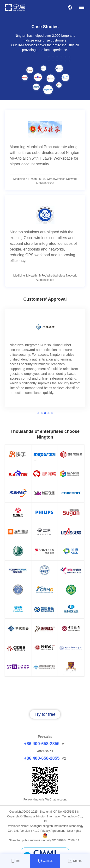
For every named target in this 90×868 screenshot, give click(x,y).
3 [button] (45, 413)
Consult (45, 861)
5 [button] (52, 413)
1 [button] (38, 413)
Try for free (45, 714)
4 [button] (48, 413)
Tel (15, 861)
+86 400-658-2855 (42, 744)
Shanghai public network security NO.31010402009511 (45, 840)
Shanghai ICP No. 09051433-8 (59, 812)
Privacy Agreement (53, 831)
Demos (75, 861)
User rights (74, 831)
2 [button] (42, 413)
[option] (45, 358)
